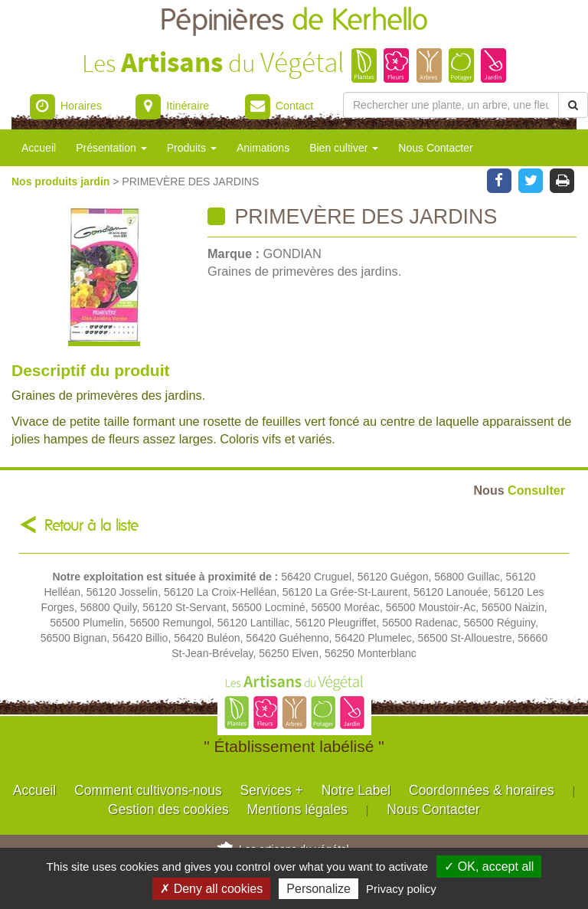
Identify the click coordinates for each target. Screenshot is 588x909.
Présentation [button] (111, 148)
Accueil (39, 148)
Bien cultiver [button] (344, 148)
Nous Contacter (435, 148)
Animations (263, 148)
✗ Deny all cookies (211, 889)
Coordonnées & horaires (482, 790)
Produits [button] (192, 148)
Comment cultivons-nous (148, 790)
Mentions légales (297, 809)
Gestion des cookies (168, 809)
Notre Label (356, 790)
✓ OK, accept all (489, 866)
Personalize (318, 889)
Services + (272, 790)
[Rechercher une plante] (451, 105)
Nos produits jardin (62, 181)
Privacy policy (401, 889)
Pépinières (294, 21)
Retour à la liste (91, 526)
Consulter (519, 490)
